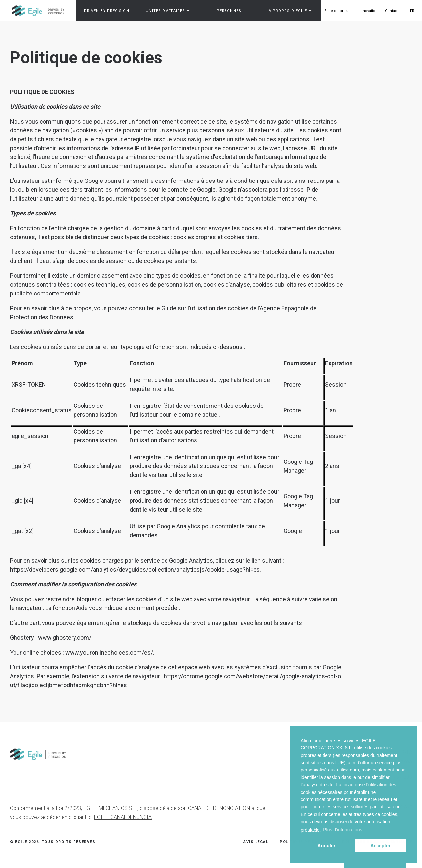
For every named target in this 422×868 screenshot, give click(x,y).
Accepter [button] (380, 846)
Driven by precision (107, 11)
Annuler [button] (326, 846)
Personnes (229, 11)
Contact (392, 11)
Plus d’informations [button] (343, 830)
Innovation (368, 11)
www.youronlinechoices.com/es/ (109, 652)
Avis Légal (256, 842)
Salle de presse (338, 11)
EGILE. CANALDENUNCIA (123, 817)
